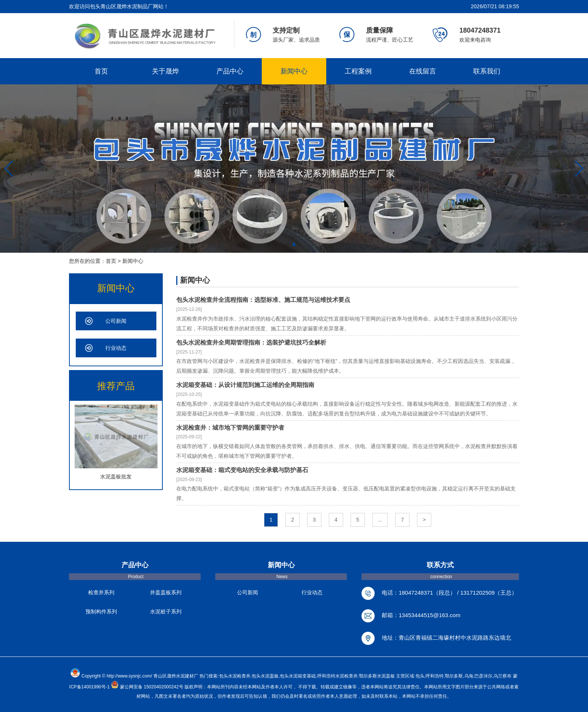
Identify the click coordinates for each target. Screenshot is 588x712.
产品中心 (230, 71)
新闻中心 (294, 71)
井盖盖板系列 (166, 592)
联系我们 (487, 71)
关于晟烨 (165, 71)
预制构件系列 (101, 612)
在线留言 (423, 71)
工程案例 (358, 71)
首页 (101, 71)
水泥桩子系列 (166, 612)
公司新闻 (116, 321)
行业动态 (116, 348)
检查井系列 (101, 592)
